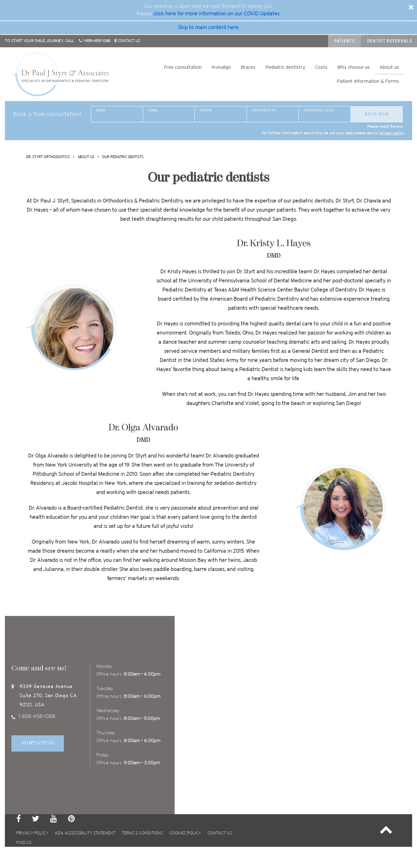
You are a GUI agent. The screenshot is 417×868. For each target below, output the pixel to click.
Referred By (264, 110)
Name (101, 110)
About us (389, 67)
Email (153, 110)
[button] (386, 830)
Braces (248, 67)
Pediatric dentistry (285, 67)
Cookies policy (185, 833)
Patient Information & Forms (368, 81)
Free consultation (183, 67)
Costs (321, 67)
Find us (24, 843)
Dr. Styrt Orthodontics (48, 157)
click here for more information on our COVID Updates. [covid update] (217, 14)
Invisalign (221, 67)
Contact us (220, 833)
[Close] (411, 7)
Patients (344, 41)
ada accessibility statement (85, 833)
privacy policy (392, 133)
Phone (206, 110)
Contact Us (38, 743)
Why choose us (353, 67)
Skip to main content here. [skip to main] (209, 28)
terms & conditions (142, 833)
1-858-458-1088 (33, 717)
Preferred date (319, 110)
